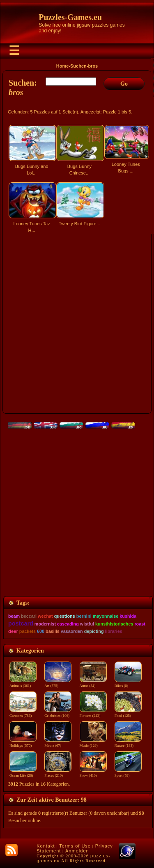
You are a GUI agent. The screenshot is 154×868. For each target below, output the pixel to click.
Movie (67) (58, 743)
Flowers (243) (93, 713)
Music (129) (93, 743)
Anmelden (77, 851)
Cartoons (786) (23, 713)
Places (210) (58, 773)
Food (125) (128, 713)
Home (63, 66)
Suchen (78, 66)
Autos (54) (93, 683)
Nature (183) (128, 743)
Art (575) (58, 683)
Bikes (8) (128, 683)
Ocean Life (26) (23, 773)
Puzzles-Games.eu (70, 17)
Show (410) (93, 773)
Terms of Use (75, 846)
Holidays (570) (23, 743)
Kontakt (46, 846)
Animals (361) (23, 683)
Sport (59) (128, 773)
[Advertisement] (77, 327)
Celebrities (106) (58, 713)
